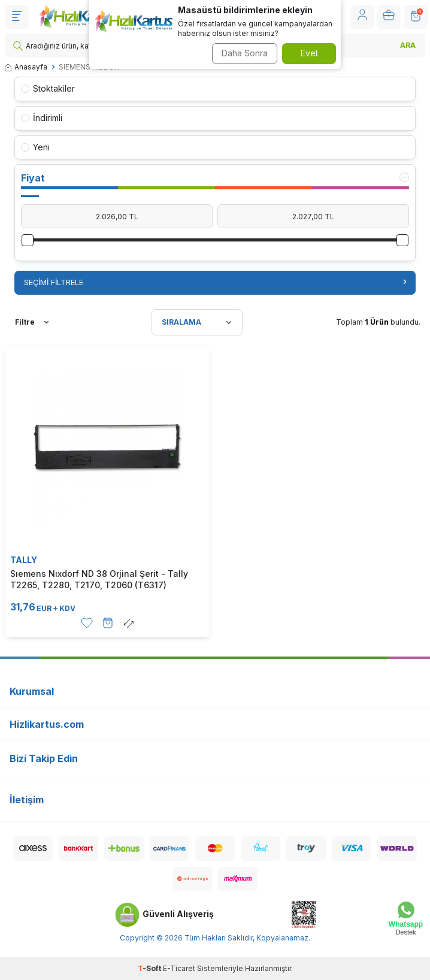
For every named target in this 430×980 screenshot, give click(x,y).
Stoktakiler (48, 88)
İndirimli (42, 118)
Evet (309, 53)
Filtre (32, 322)
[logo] (80, 17)
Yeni (35, 147)
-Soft (150, 968)
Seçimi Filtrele (215, 282)
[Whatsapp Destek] (406, 919)
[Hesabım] (362, 17)
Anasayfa (26, 67)
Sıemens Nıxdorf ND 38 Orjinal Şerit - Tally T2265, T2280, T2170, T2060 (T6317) (99, 579)
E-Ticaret (179, 968)
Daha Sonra (245, 53)
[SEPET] (416, 17)
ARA (408, 45)
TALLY (24, 560)
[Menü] (17, 17)
